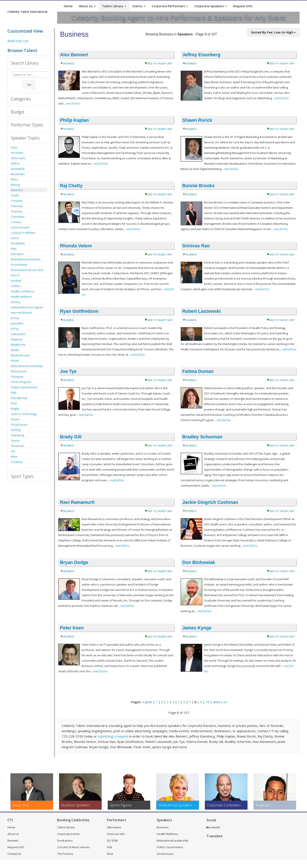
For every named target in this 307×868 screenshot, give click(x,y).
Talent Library (114, 6)
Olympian (17, 377)
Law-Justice (18, 334)
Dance (15, 238)
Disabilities (18, 243)
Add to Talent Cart (160, 63)
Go (29, 84)
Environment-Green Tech (27, 270)
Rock (14, 403)
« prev (147, 702)
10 (207, 702)
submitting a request (113, 736)
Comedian (18, 217)
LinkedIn (213, 827)
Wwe (14, 456)
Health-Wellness (22, 297)
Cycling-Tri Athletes (23, 233)
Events (139, 6)
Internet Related (21, 313)
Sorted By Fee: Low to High (273, 32)
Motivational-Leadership (27, 366)
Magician (17, 339)
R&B (14, 393)
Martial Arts (18, 345)
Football (16, 281)
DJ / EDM (112, 840)
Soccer (15, 419)
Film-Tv (15, 275)
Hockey (16, 302)
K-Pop (15, 329)
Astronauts (18, 158)
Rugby (15, 409)
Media (15, 350)
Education (17, 254)
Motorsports (19, 371)
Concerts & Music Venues (74, 847)
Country (16, 222)
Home (68, 6)
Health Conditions (22, 291)
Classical (17, 206)
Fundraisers (65, 840)
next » (218, 702)
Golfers (16, 286)
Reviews (13, 840)
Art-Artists (17, 153)
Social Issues (19, 425)
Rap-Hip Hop (19, 398)
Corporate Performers (170, 6)
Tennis (15, 441)
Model (15, 361)
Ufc (13, 451)
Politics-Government (24, 387)
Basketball (18, 169)
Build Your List (18, 41)
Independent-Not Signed (27, 307)
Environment (19, 265)
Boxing (15, 185)
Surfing (16, 430)
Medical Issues (20, 355)
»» (225, 702)
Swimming (17, 435)
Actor (14, 147)
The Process (65, 854)
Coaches (17, 211)
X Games (17, 462)
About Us (87, 6)
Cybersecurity (20, 227)
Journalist (17, 323)
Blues (14, 179)
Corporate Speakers (211, 6)
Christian (17, 201)
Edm (14, 249)
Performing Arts (21, 382)
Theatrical (17, 446)
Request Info (243, 6)
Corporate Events (68, 834)
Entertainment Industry (26, 259)
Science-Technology (24, 414)
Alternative (114, 827)
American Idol (116, 834)
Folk (110, 847)
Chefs (15, 195)
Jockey (15, 318)
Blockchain (18, 174)
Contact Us (14, 854)
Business (17, 190)
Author (15, 163)
